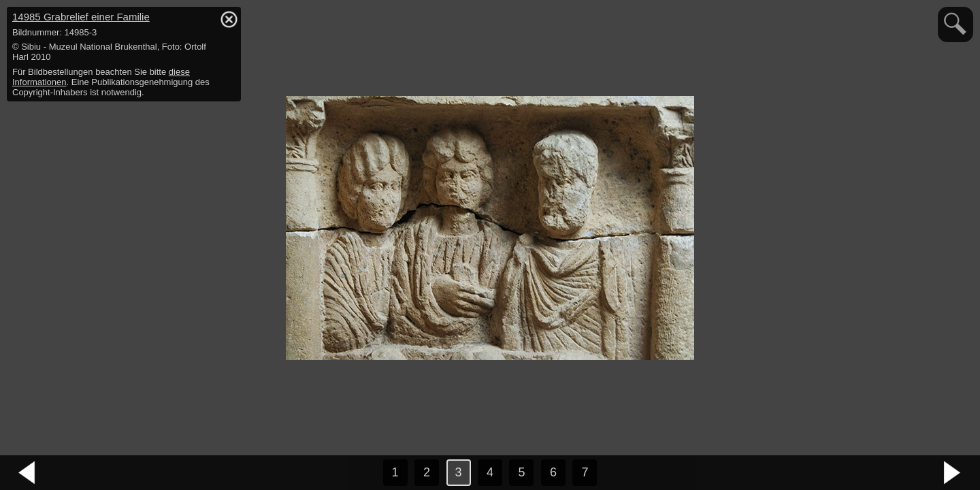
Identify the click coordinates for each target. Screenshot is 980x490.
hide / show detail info (229, 19)
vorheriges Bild (27, 473)
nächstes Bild (953, 473)
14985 (81, 17)
